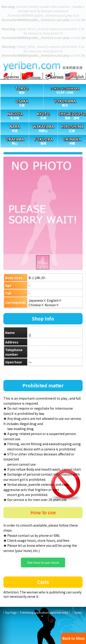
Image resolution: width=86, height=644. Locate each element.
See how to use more (43, 562)
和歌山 (43, 128)
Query (78, 612)
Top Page (11, 612)
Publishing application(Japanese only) (44, 612)
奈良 (15, 128)
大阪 (22, 102)
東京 (22, 89)
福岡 (43, 140)
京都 (43, 115)
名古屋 (15, 115)
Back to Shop (74, 638)
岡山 (15, 140)
